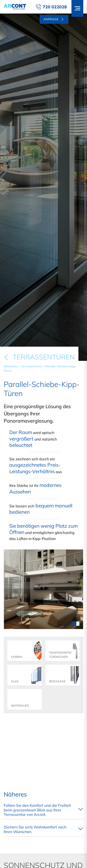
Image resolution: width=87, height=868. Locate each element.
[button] (77, 8)
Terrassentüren (31, 366)
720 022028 (51, 7)
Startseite (11, 366)
